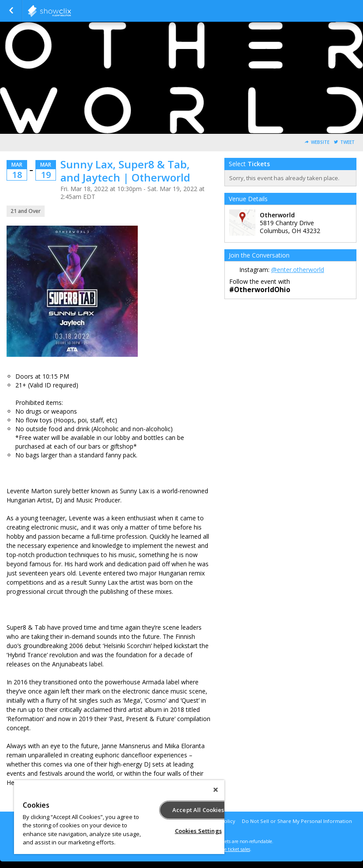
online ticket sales (232, 849)
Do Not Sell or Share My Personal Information (297, 821)
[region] (119, 817)
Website (320, 142)
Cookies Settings (198, 831)
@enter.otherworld (298, 270)
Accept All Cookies (198, 810)
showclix (71, 11)
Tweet (347, 142)
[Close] (216, 790)
